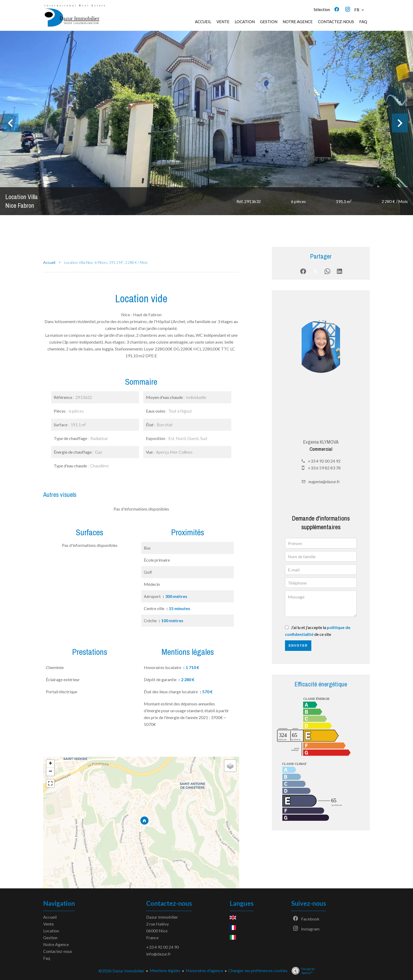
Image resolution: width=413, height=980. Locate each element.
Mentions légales (165, 970)
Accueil (49, 262)
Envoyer (298, 646)
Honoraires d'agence (204, 970)
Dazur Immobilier (162, 917)
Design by (302, 971)
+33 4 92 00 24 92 (324, 461)
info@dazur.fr (159, 954)
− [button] (50, 772)
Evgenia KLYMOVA (321, 442)
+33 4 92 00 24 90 (163, 947)
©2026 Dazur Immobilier (121, 971)
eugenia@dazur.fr (324, 481)
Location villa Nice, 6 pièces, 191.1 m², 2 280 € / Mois (106, 262)
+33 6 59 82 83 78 (324, 468)
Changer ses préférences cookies (258, 970)
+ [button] (50, 764)
